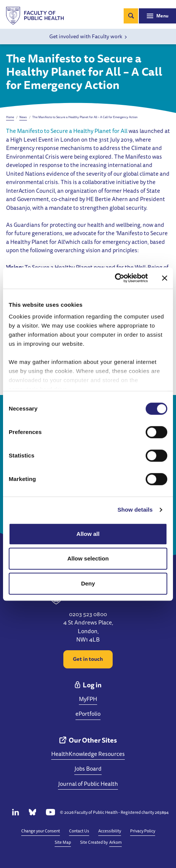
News (23, 117)
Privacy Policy (143, 831)
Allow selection (88, 558)
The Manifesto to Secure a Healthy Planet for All (67, 131)
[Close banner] (165, 278)
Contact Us (79, 831)
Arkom (115, 842)
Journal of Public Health (88, 784)
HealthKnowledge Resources (88, 754)
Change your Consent (41, 831)
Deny (88, 583)
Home (10, 117)
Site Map (63, 842)
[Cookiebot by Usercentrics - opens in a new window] (115, 278)
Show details (135, 510)
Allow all (88, 534)
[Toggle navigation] (157, 16)
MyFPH (88, 699)
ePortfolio (88, 714)
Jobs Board (88, 769)
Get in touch (88, 659)
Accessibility (110, 831)
